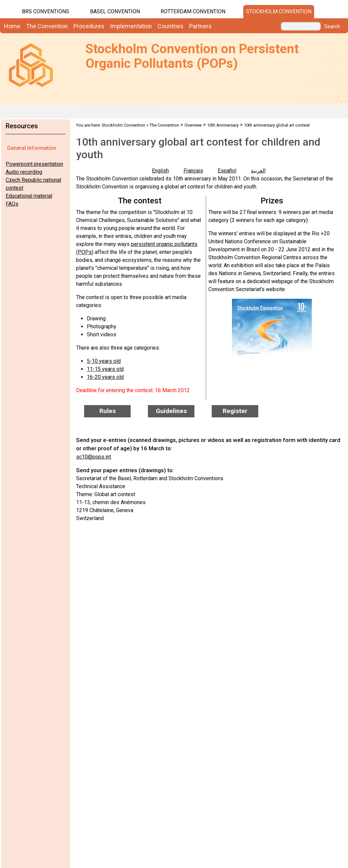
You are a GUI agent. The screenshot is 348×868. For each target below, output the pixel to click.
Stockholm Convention (279, 11)
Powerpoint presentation (34, 164)
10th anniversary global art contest (277, 125)
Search (332, 27)
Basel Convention (115, 11)
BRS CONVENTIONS (46, 11)
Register (235, 411)
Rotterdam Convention (193, 11)
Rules (108, 411)
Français (193, 171)
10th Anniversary (223, 125)
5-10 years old (104, 361)
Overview (193, 125)
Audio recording (24, 172)
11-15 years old (105, 369)
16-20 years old (105, 377)
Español (227, 171)
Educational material (29, 196)
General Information (32, 148)
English (160, 171)
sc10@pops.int (94, 457)
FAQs (12, 204)
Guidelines (171, 411)
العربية (258, 171)
